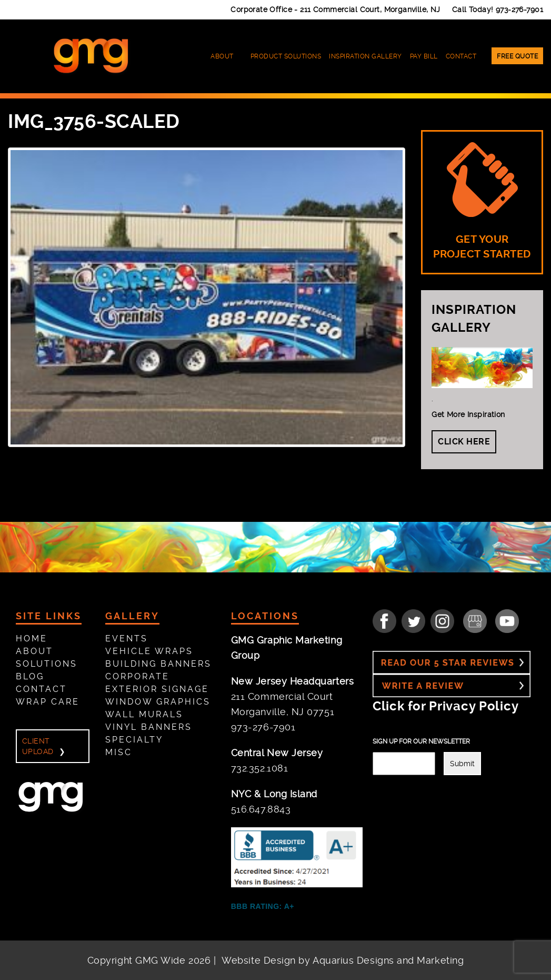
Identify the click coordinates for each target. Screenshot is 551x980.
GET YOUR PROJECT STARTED (482, 201)
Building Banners (158, 664)
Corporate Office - (335, 9)
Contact (461, 56)
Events (127, 639)
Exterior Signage (157, 689)
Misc (119, 752)
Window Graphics (158, 702)
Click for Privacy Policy (445, 706)
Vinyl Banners (149, 727)
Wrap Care (48, 702)
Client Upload (38, 746)
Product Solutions (286, 56)
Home (32, 639)
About (222, 56)
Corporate (137, 676)
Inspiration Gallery (365, 56)
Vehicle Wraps (149, 651)
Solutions (47, 664)
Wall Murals (144, 714)
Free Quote (517, 56)
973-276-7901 (519, 9)
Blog (30, 676)
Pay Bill (424, 56)
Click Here (464, 442)
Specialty (134, 740)
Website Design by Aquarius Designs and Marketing (343, 960)
